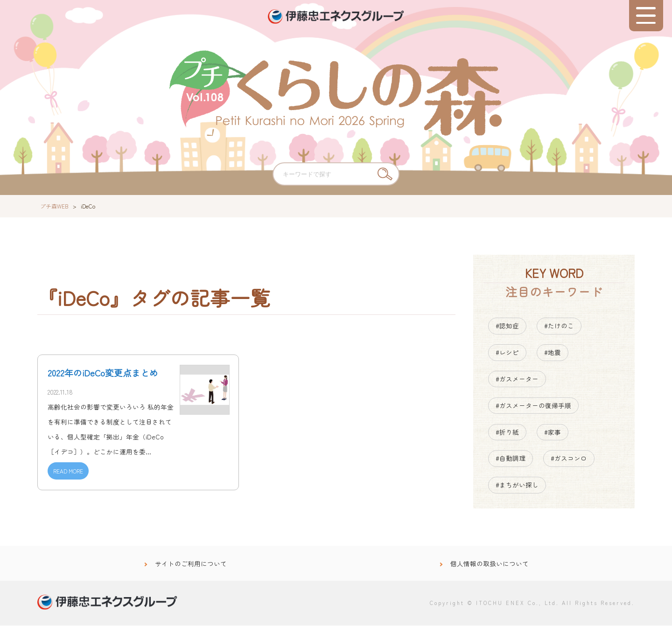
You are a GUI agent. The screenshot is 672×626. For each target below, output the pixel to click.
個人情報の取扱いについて (490, 564)
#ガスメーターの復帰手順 (533, 406)
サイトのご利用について (191, 564)
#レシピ (507, 353)
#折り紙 (507, 432)
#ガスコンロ (569, 459)
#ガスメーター (517, 379)
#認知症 (507, 327)
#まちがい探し (517, 486)
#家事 (553, 432)
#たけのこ (559, 327)
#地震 (553, 353)
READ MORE (68, 471)
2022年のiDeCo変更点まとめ (103, 374)
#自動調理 (511, 459)
